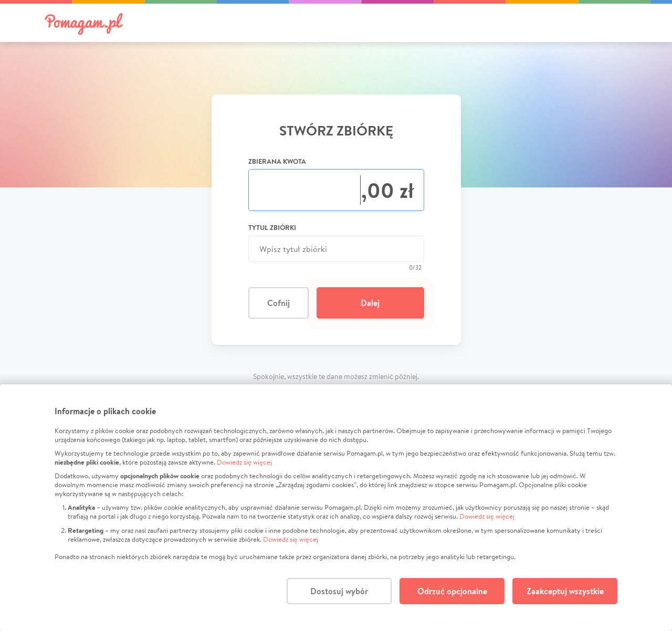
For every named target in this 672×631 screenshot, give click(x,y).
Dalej (370, 303)
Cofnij (279, 303)
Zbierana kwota (277, 161)
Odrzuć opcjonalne (452, 591)
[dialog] (336, 508)
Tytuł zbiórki (272, 227)
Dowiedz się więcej (244, 462)
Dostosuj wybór (339, 591)
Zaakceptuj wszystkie (565, 591)
